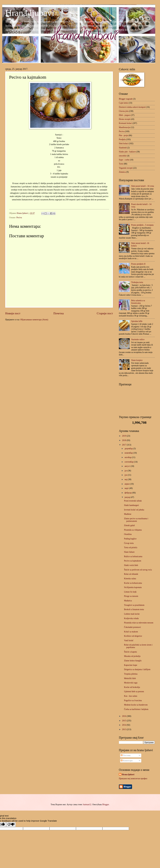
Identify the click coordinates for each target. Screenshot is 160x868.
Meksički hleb (130, 678)
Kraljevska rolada (131, 618)
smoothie (123, 156)
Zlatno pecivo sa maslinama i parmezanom (136, 520)
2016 (124, 716)
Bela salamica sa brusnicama (138, 302)
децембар (129, 449)
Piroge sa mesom (131, 596)
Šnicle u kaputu (130, 652)
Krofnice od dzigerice (133, 636)
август (128, 466)
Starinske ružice (138, 339)
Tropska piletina (131, 674)
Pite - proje (123, 135)
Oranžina (128, 534)
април (127, 484)
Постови (126, 755)
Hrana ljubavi (30, 13)
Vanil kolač (129, 640)
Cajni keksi (124, 103)
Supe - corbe (124, 160)
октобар (128, 457)
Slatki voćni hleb (131, 565)
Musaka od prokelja (132, 656)
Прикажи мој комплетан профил (133, 779)
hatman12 (87, 804)
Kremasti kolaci (125, 123)
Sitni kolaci (124, 143)
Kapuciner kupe (131, 665)
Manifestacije (124, 127)
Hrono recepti (125, 119)
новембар (129, 453)
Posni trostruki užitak (133, 501)
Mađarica (128, 601)
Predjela (122, 139)
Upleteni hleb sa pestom (134, 692)
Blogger (106, 804)
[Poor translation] (11, 824)
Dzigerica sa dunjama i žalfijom (137, 669)
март (127, 488)
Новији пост (13, 313)
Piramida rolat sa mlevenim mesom (139, 623)
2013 (124, 729)
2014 (124, 725)
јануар (128, 497)
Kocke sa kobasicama (133, 583)
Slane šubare (129, 552)
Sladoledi (123, 148)
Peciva (19, 218)
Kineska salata (130, 579)
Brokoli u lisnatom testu (134, 609)
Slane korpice (137, 360)
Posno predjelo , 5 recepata (142, 225)
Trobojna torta (137, 282)
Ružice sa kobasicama (133, 556)
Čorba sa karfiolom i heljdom (136, 709)
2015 (124, 721)
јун (126, 475)
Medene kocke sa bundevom (136, 705)
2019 (124, 436)
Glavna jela (124, 111)
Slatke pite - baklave (127, 152)
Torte (121, 164)
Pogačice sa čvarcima (133, 700)
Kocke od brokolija (132, 687)
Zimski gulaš (129, 525)
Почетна (59, 313)
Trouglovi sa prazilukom (134, 605)
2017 (124, 445)
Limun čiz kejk (130, 592)
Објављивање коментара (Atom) (34, 320)
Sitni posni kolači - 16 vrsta (143, 186)
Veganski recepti (126, 168)
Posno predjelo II (138, 264)
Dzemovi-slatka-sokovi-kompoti (132, 107)
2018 (124, 440)
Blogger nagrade (126, 99)
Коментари (127, 761)
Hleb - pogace (125, 115)
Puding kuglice (130, 539)
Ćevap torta (129, 543)
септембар (129, 462)
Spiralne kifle (137, 321)
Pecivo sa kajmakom (132, 561)
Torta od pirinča (131, 547)
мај (126, 479)
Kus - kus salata (131, 696)
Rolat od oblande (131, 574)
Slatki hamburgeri (131, 505)
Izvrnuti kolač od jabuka (134, 510)
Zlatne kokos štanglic (133, 661)
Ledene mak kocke (132, 614)
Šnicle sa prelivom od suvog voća (138, 570)
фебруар (128, 493)
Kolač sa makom (131, 632)
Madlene (128, 514)
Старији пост (105, 313)
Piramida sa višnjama (133, 530)
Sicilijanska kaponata (133, 587)
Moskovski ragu (131, 683)
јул (126, 471)
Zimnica (122, 172)
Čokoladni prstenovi (132, 627)
